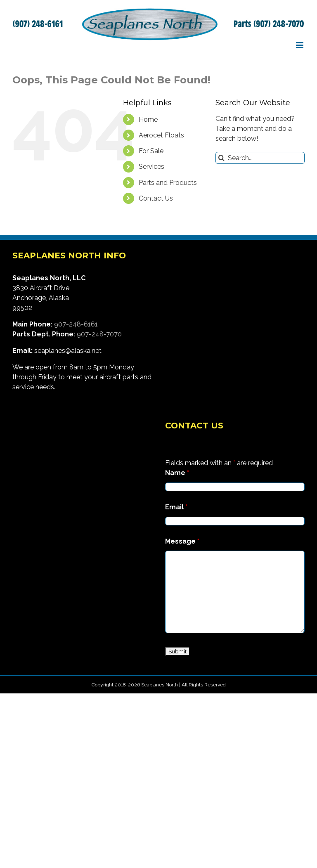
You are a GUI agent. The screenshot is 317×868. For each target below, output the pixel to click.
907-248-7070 (99, 334)
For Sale (151, 151)
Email (176, 507)
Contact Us (156, 198)
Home (148, 119)
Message (182, 541)
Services (151, 167)
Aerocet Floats (161, 135)
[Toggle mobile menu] (300, 45)
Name (177, 473)
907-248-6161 (76, 324)
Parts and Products (168, 183)
